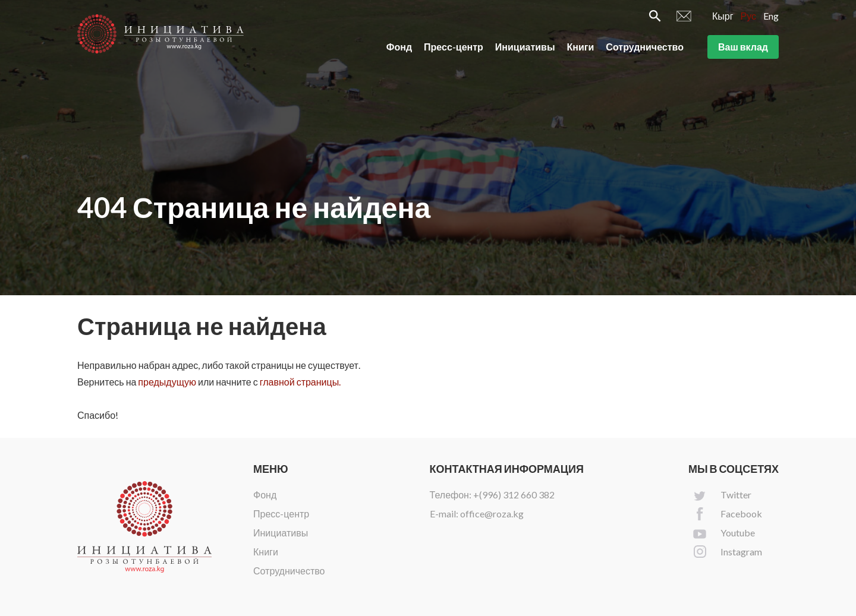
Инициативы (525, 47)
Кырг (723, 16)
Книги (581, 47)
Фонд (399, 47)
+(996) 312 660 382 (514, 495)
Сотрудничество (645, 47)
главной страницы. (300, 382)
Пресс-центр (454, 47)
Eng (771, 16)
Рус (749, 16)
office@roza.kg (492, 514)
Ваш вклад (743, 47)
